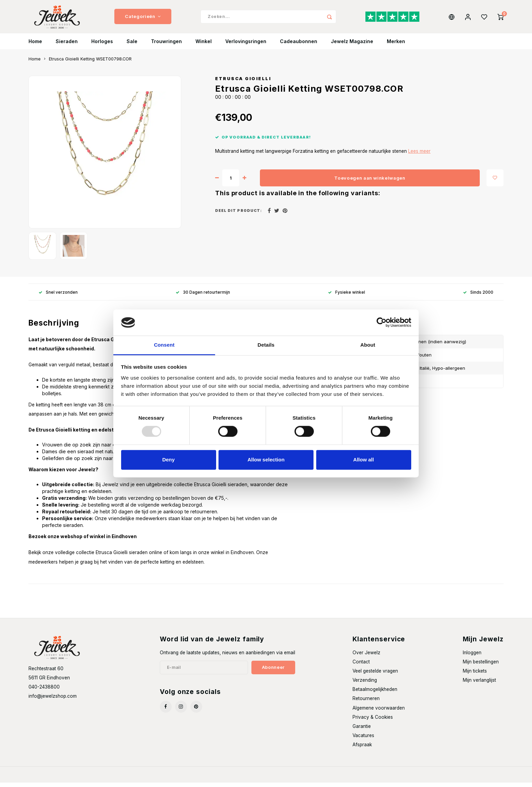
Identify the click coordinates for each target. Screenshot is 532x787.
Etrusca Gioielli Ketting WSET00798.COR (90, 63)
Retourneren (366, 703)
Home (35, 46)
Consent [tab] (164, 345)
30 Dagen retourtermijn (203, 296)
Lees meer (419, 155)
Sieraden (67, 46)
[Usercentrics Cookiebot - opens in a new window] (382, 323)
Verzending (365, 684)
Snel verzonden (58, 296)
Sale (132, 46)
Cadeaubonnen (299, 46)
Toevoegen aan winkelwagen (370, 182)
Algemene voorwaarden (379, 712)
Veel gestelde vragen (375, 675)
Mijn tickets (475, 675)
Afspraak (362, 749)
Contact (361, 666)
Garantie (362, 731)
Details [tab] (266, 345)
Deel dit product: (239, 215)
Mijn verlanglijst (479, 684)
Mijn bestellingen (481, 666)
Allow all (364, 460)
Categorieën (143, 19)
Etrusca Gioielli (243, 83)
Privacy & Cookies (373, 721)
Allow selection (266, 460)
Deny (168, 460)
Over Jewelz (366, 657)
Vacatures (363, 740)
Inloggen (472, 657)
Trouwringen (166, 46)
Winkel (204, 46)
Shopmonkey (119, 779)
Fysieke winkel (347, 296)
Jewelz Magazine (352, 46)
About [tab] (368, 345)
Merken (396, 46)
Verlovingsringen (246, 46)
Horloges (102, 46)
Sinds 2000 (478, 296)
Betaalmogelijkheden (375, 694)
